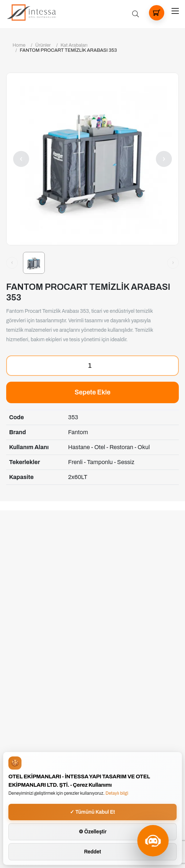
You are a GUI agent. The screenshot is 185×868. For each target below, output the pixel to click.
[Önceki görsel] (12, 263)
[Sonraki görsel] (173, 263)
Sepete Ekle (93, 392)
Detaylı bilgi (117, 793)
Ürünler (43, 45)
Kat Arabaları (74, 45)
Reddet (93, 852)
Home (19, 45)
